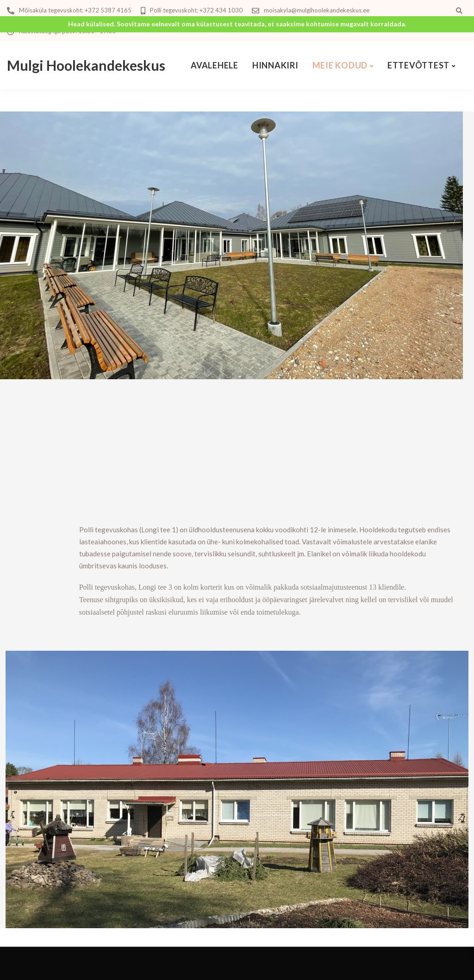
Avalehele (215, 65)
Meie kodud (340, 65)
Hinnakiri (275, 65)
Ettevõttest (418, 65)
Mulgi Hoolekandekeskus (86, 65)
